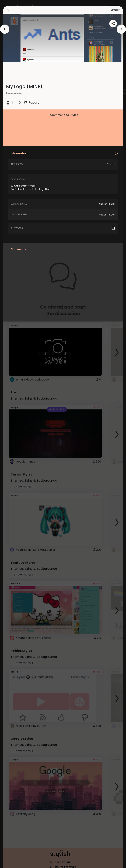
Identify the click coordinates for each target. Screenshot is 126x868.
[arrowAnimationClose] (5, 29)
